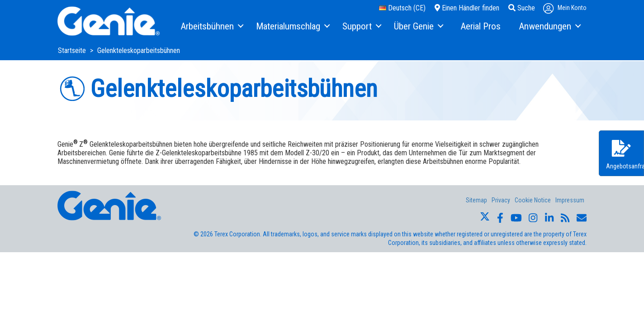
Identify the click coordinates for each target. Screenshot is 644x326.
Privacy (501, 200)
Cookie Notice (533, 200)
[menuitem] (211, 27)
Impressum (570, 200)
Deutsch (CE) (402, 8)
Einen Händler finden (467, 8)
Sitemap (476, 200)
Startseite (73, 50)
